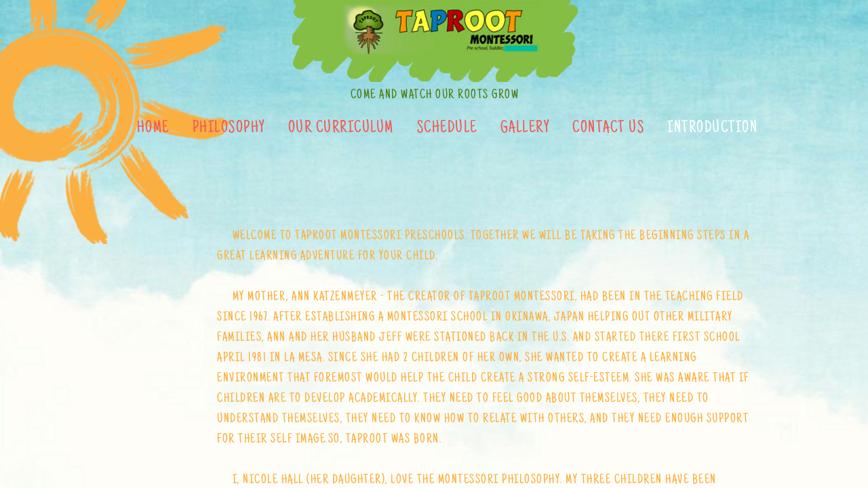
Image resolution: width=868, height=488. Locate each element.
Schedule (447, 129)
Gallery (525, 129)
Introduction (712, 129)
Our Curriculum (341, 129)
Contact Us (608, 129)
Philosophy (229, 129)
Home (153, 129)
